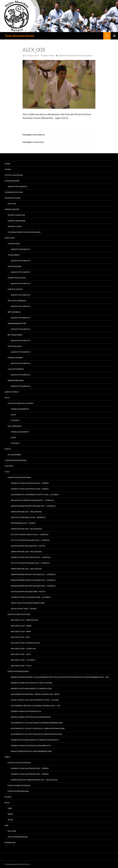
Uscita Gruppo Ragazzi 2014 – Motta (28, 546)
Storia (8, 169)
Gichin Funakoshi (16, 215)
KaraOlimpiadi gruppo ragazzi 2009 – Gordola (33, 586)
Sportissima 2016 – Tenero (23, 523)
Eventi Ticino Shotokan (19, 477)
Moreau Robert (15, 358)
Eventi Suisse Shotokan (19, 614)
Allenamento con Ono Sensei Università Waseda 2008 (36, 723)
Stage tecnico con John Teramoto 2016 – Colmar (35, 700)
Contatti (15, 420)
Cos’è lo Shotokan (14, 175)
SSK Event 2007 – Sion (21, 654)
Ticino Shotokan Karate (19, 36)
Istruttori (10, 238)
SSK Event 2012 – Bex (20, 637)
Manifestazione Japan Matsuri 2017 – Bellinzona (34, 780)
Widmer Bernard (16, 380)
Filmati (8, 797)
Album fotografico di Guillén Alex (75, 56)
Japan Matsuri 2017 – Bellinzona (26, 512)
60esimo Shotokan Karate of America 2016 (31, 688)
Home (7, 164)
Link (7, 825)
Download (10, 842)
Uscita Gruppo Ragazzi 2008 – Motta (28, 591)
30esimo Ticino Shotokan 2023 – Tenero (30, 483)
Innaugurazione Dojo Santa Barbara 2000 (31, 751)
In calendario (14, 455)
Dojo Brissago (15, 426)
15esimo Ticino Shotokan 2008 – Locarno (31, 597)
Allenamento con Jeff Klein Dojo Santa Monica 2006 (36, 734)
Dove (13, 415)
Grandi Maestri (12, 209)
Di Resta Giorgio (15, 289)
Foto (7, 472)
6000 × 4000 (48, 56)
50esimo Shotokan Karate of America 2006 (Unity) (35, 740)
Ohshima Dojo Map (14, 192)
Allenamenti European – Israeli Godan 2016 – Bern (35, 694)
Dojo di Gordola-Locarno (21, 403)
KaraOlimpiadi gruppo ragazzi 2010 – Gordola (33, 580)
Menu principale (114, 36)
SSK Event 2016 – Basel (21, 626)
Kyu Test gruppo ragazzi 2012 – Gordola (30, 563)
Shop (7, 803)
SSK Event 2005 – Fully (21, 666)
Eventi (8, 449)
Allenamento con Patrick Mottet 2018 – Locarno (35, 495)
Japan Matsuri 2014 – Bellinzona (26, 552)
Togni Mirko (14, 255)
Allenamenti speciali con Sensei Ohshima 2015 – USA (35, 706)
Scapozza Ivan (15, 266)
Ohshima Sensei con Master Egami (24, 232)
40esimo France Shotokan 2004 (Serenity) (31, 746)
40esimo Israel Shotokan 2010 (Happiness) (31, 717)
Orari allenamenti (20, 409)
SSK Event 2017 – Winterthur (24, 620)
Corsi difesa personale (16, 460)
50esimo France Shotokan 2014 (26, 711)
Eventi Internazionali (18, 671)
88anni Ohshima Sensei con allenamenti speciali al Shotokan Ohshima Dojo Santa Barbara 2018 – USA (60, 677)
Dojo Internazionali (18, 837)
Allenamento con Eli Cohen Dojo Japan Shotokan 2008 (38, 728)
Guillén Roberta (16, 369)
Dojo (7, 398)
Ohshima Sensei (12, 181)
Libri (10, 808)
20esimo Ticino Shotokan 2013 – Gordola (31, 557)
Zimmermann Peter (17, 323)
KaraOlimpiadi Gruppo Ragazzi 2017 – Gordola (33, 506)
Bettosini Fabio (15, 335)
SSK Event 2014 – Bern (21, 631)
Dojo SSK (12, 204)
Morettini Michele (17, 278)
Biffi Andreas (14, 312)
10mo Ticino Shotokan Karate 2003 (28, 603)
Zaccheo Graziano (17, 301)
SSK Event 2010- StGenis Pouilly (25, 643)
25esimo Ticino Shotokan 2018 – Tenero (30, 489)
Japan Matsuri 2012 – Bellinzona (26, 569)
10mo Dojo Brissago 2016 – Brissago (28, 517)
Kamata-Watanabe (17, 221)
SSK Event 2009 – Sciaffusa (23, 649)
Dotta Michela (15, 346)
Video (7, 757)
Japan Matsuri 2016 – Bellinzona (26, 529)
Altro (11, 820)
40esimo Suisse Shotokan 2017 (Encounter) (31, 683)
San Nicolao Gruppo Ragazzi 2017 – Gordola (32, 500)
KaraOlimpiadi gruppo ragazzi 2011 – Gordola (33, 574)
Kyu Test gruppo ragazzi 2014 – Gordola (30, 540)
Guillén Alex (14, 244)
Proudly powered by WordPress (18, 864)
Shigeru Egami (15, 226)
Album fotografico (18, 186)
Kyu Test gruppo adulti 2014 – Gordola (30, 534)
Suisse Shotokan (13, 198)
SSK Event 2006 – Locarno (23, 660)
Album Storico (12, 392)
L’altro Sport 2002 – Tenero (24, 609)
